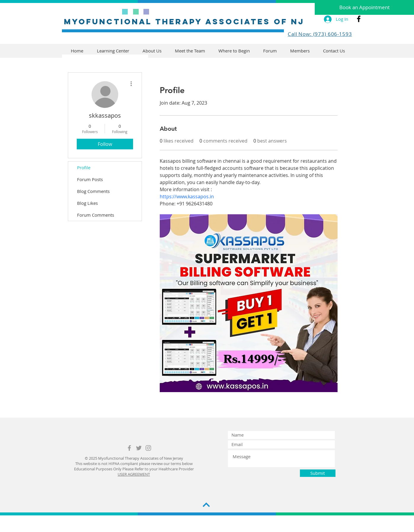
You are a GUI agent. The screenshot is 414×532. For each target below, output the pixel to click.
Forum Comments (96, 215)
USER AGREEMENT (134, 474)
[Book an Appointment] (364, 7)
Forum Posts (90, 179)
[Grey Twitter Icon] (139, 448)
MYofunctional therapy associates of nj (184, 21)
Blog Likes (87, 203)
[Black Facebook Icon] (359, 19)
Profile (84, 167)
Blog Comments (93, 191)
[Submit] (318, 473)
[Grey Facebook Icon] (129, 448)
